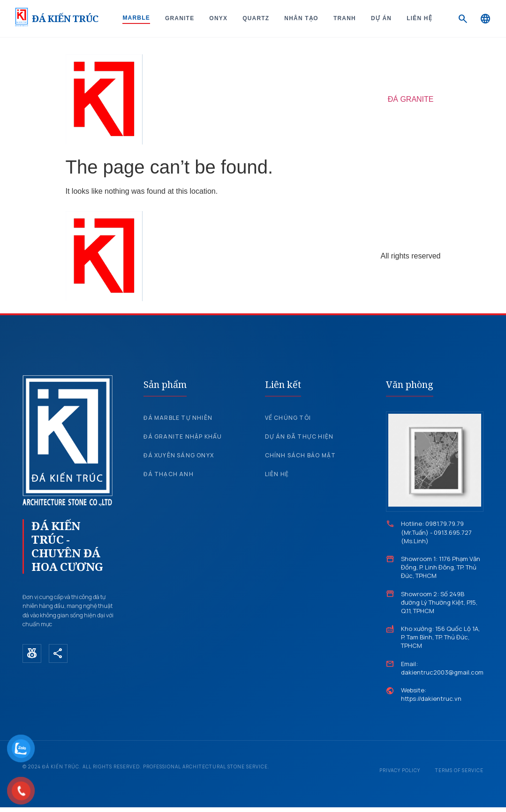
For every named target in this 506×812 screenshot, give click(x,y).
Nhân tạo (301, 18)
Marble (136, 18)
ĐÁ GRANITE (411, 99)
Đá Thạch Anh (168, 474)
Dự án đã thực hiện (299, 436)
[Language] (485, 19)
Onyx (218, 18)
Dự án (381, 18)
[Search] (463, 19)
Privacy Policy (400, 770)
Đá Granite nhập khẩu (183, 436)
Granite (180, 18)
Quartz (256, 18)
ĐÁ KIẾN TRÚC (65, 19)
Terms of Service (459, 770)
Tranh (345, 18)
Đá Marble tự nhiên (178, 418)
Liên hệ (419, 18)
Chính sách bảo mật (301, 455)
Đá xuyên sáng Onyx (179, 455)
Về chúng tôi (288, 418)
